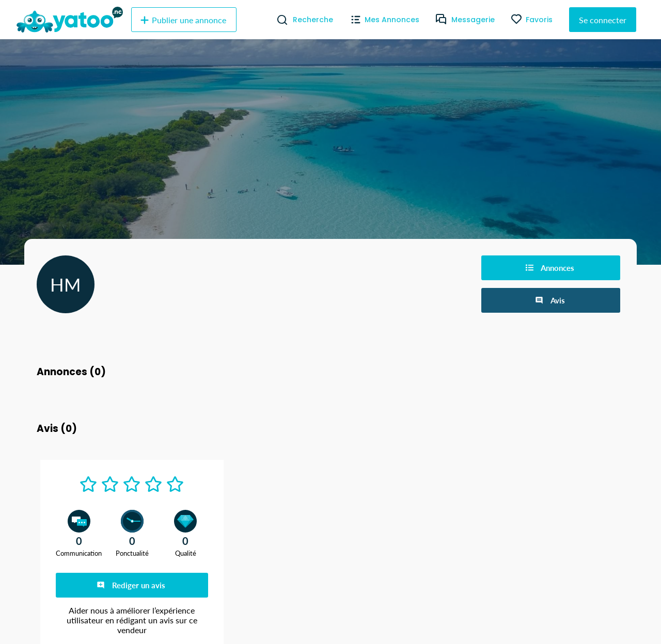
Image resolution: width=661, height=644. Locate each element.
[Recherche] (278, 20)
